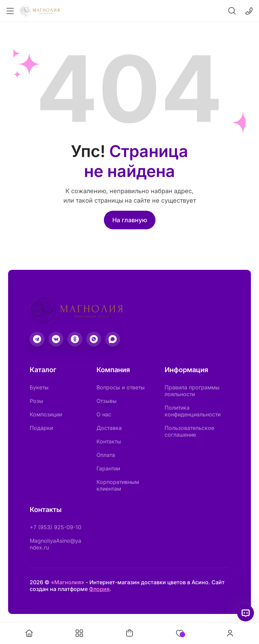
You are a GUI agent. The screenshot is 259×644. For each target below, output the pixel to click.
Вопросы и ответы (121, 387)
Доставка (109, 428)
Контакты (109, 441)
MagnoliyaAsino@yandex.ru (55, 544)
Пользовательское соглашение (189, 431)
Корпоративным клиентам (118, 485)
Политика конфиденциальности (193, 411)
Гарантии (108, 468)
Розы (36, 401)
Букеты (39, 387)
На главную (130, 220)
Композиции (46, 414)
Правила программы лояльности (192, 391)
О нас (104, 414)
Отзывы (107, 401)
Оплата (106, 455)
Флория (99, 589)
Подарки (41, 428)
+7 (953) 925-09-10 (55, 527)
